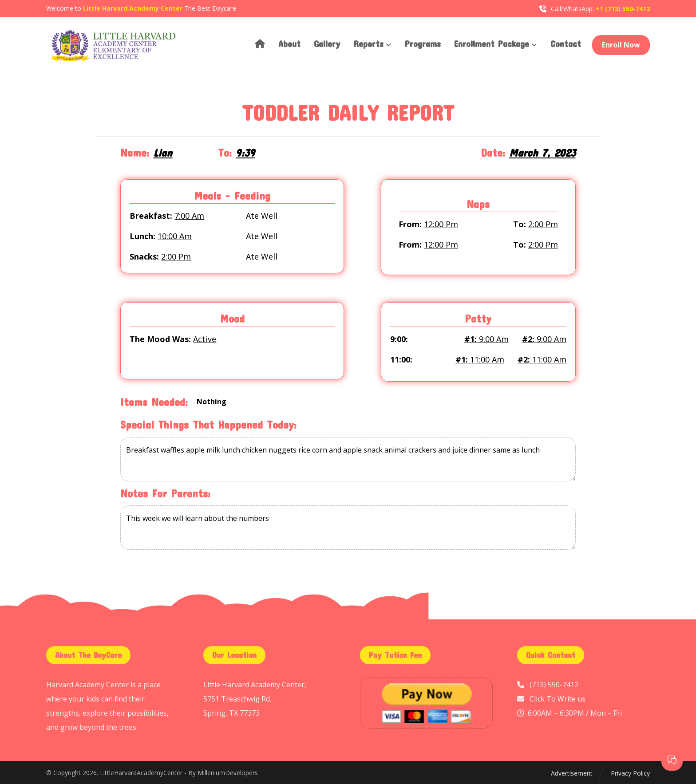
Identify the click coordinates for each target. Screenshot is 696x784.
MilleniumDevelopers (228, 773)
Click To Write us (558, 699)
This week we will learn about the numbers (348, 528)
